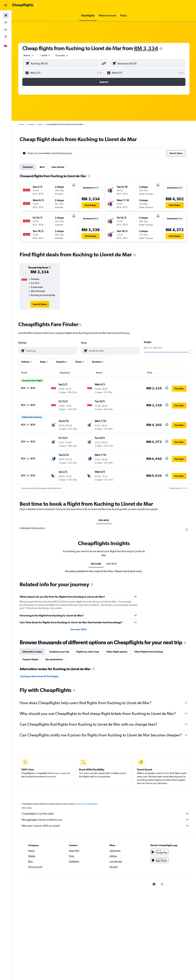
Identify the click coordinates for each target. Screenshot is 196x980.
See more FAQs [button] (79, 629)
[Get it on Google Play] (159, 852)
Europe (31, 124)
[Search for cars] (6, 30)
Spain (40, 124)
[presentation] (161, 49)
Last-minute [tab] (58, 167)
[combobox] (62, 55)
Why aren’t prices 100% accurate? (106, 826)
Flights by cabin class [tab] (88, 652)
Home (21, 124)
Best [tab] (42, 167)
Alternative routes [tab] (32, 652)
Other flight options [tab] (117, 652)
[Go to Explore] (6, 37)
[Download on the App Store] (159, 860)
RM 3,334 (146, 48)
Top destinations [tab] (54, 659)
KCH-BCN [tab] (104, 520)
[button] (6, 5)
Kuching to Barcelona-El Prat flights (39, 676)
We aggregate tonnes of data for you (106, 820)
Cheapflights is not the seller (106, 814)
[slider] (190, 352)
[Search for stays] (6, 22)
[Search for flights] (6, 15)
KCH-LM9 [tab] (96, 564)
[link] (40, 304)
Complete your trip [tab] (59, 652)
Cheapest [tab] (28, 167)
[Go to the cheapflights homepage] (24, 5)
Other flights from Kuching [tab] (149, 652)
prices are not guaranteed (87, 804)
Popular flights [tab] (30, 659)
